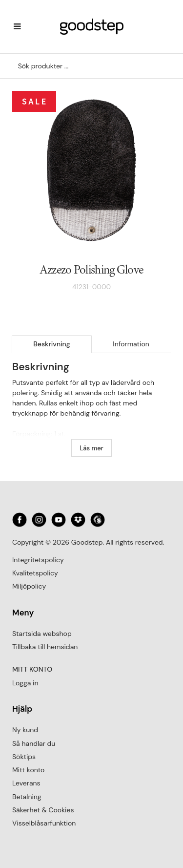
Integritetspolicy (38, 560)
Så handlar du (34, 743)
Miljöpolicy (29, 586)
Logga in (25, 683)
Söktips (24, 757)
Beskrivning (52, 344)
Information (131, 344)
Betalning (27, 797)
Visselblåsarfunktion (44, 823)
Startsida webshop (42, 634)
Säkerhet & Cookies (43, 810)
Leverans (26, 783)
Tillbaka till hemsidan (45, 647)
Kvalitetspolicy (35, 573)
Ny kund (25, 730)
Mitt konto (28, 770)
